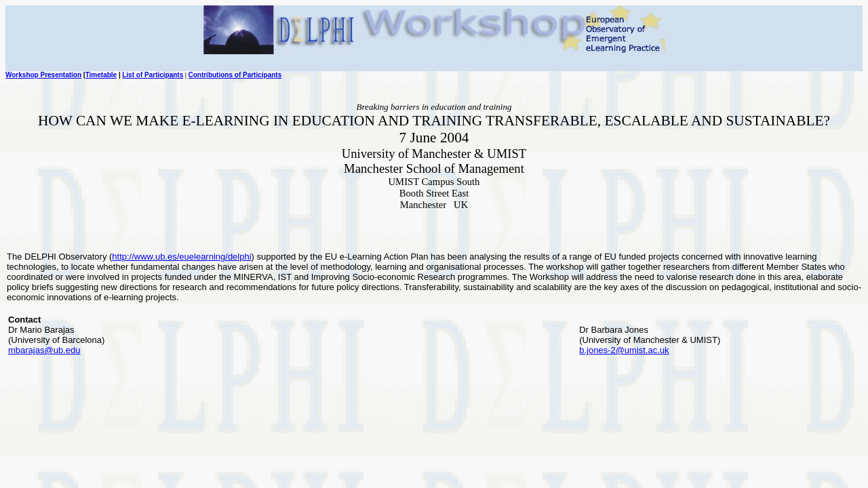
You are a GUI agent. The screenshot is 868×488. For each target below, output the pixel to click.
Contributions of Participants (235, 75)
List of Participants (153, 75)
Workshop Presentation (43, 75)
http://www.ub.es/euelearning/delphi (181, 257)
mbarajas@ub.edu (44, 350)
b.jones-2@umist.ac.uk (624, 350)
